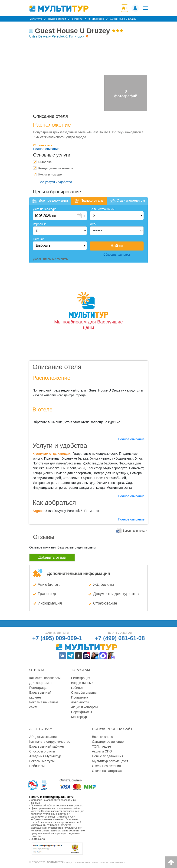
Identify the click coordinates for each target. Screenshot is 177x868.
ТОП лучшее (102, 746)
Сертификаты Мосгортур (81, 714)
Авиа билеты (49, 584)
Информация (50, 603)
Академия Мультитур (45, 756)
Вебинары (37, 766)
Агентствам (41, 729)
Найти (117, 246)
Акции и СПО (102, 751)
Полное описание (46, 149)
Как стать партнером (45, 678)
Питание (39, 239)
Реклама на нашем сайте (44, 705)
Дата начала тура (45, 209)
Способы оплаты (84, 693)
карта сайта (38, 839)
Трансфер (47, 594)
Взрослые (40, 224)
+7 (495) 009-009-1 (57, 638)
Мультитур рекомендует (110, 761)
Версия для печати (135, 531)
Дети (93, 224)
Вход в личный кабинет (40, 695)
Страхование (105, 603)
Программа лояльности (80, 700)
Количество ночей (102, 209)
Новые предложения (108, 756)
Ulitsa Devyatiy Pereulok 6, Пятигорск (57, 36)
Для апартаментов (43, 683)
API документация (43, 737)
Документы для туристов (116, 594)
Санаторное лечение (108, 742)
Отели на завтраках (107, 771)
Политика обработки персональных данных (57, 805)
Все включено (103, 737)
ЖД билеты (104, 584)
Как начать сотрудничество (50, 742)
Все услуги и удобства (55, 182)
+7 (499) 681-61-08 (120, 638)
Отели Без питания (106, 766)
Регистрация (39, 688)
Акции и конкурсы (84, 707)
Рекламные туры (42, 761)
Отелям (37, 670)
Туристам (80, 670)
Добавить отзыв (52, 557)
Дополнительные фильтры (51, 259)
